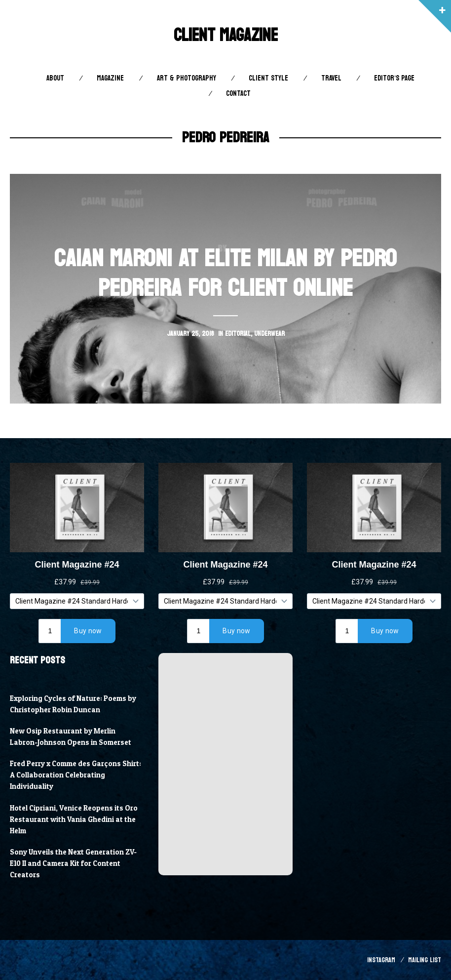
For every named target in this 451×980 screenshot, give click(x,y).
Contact (238, 94)
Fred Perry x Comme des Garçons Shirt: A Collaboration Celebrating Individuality (75, 775)
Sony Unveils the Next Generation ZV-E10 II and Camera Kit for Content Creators (73, 863)
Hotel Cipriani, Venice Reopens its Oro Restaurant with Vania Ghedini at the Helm (74, 819)
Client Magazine (226, 35)
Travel (331, 78)
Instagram (381, 960)
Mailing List (425, 960)
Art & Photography (187, 78)
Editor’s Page (394, 78)
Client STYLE (268, 78)
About (55, 78)
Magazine (110, 78)
